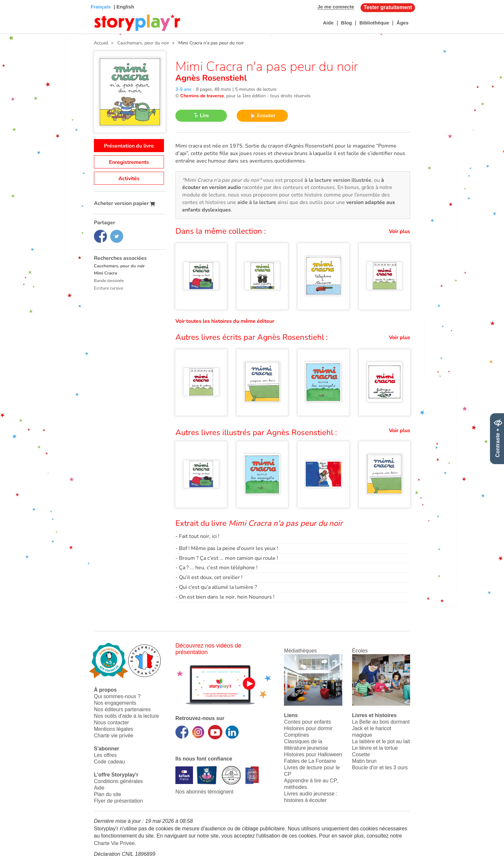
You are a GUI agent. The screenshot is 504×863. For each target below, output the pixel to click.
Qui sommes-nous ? (117, 696)
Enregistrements (129, 162)
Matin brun (364, 761)
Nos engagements (115, 703)
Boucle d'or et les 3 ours (380, 768)
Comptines (296, 735)
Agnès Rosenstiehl (211, 78)
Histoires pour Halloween (313, 754)
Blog (346, 23)
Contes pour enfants (307, 722)
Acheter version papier (125, 203)
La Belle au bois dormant (381, 722)
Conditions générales (118, 781)
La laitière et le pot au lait (381, 741)
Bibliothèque (374, 23)
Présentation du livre (129, 146)
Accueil (101, 43)
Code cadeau (109, 762)
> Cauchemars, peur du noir (139, 43)
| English (123, 7)
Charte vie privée (114, 736)
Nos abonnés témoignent (204, 792)
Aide (328, 23)
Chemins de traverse (202, 96)
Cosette (361, 754)
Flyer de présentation (118, 801)
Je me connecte (336, 7)
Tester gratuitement (388, 7)
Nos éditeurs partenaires (122, 709)
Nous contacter (111, 722)
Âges (402, 23)
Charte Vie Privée (114, 843)
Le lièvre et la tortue (375, 748)
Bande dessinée (109, 281)
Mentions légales (113, 729)
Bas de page (13, 0)
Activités (129, 179)
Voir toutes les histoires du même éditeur (225, 321)
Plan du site (108, 794)
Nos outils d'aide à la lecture (126, 716)
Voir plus (400, 231)
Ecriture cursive (109, 288)
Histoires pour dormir (308, 728)
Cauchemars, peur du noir (119, 266)
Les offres (105, 755)
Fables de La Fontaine (310, 761)
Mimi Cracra (105, 273)
